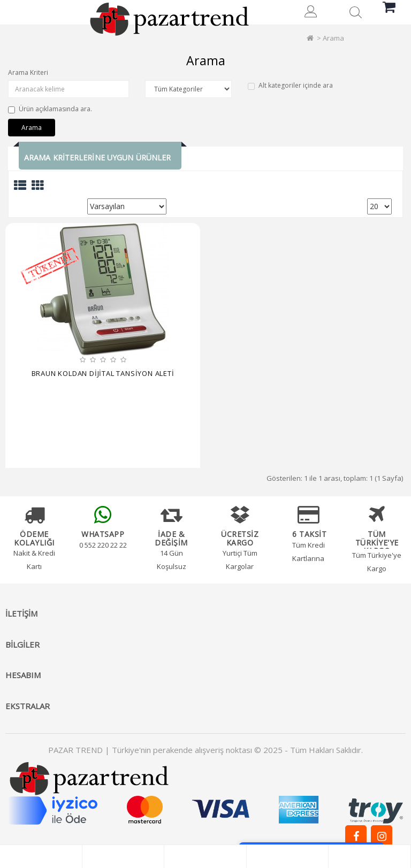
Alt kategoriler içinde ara (290, 85)
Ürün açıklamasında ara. (50, 109)
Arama (333, 38)
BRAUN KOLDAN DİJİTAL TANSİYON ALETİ (103, 373)
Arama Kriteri (28, 72)
